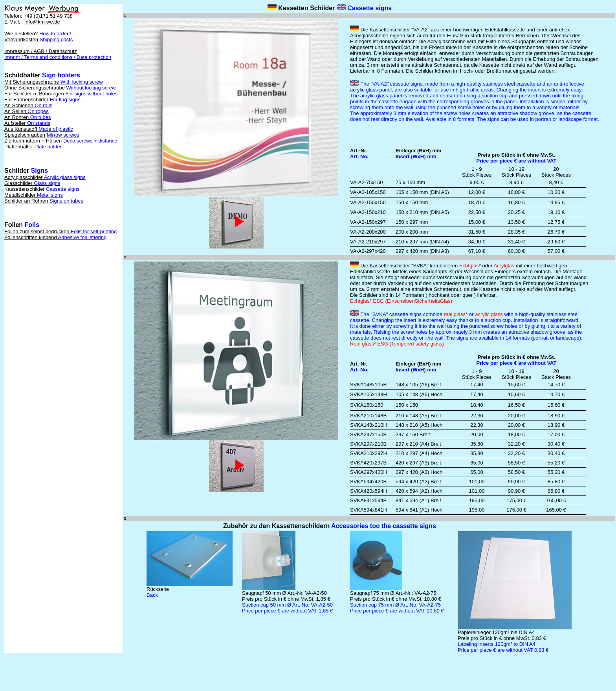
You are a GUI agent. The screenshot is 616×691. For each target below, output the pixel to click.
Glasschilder (32, 183)
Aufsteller (27, 123)
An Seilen (27, 111)
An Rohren (28, 117)
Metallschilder (34, 195)
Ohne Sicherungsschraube (60, 88)
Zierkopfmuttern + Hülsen (61, 141)
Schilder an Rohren (44, 201)
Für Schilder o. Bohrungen (61, 94)
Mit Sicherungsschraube (54, 82)
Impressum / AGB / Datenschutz (58, 54)
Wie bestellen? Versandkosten (38, 37)
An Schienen (28, 105)
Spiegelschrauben (42, 135)
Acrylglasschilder (45, 177)
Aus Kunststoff (39, 129)
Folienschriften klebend (55, 237)
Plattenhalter (33, 147)
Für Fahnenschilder (42, 100)
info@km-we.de (42, 22)
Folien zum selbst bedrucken (60, 231)
